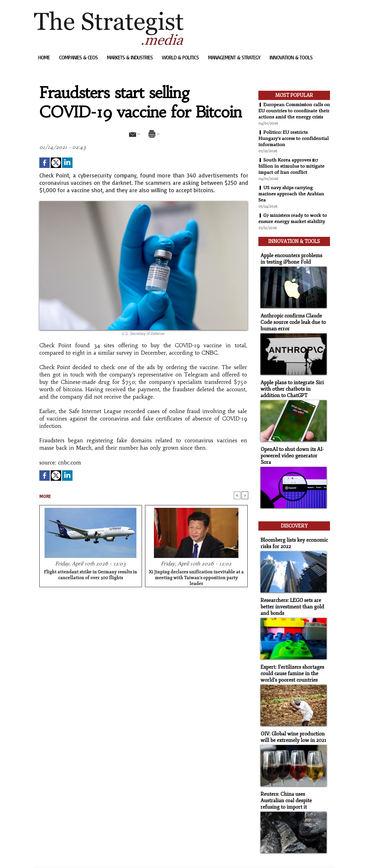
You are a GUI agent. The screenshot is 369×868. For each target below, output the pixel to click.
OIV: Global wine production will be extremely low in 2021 (291, 719)
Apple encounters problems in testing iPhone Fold (292, 261)
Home (45, 57)
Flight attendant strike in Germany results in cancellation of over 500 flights (90, 576)
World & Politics (181, 57)
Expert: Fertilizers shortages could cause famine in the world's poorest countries (290, 657)
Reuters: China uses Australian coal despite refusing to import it (293, 781)
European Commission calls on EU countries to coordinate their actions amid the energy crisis (292, 114)
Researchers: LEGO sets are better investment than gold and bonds (290, 593)
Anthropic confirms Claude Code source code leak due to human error (290, 323)
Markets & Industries (130, 57)
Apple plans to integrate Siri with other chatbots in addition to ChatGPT (293, 388)
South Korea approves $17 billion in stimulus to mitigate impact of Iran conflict (292, 172)
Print (159, 133)
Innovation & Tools (291, 57)
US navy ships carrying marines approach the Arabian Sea (292, 200)
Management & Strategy (235, 57)
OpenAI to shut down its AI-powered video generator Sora (292, 450)
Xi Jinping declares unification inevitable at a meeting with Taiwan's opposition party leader (196, 578)
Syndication (71, 854)
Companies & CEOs (79, 57)
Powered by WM (99, 854)
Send (129, 133)
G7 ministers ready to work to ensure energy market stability (293, 225)
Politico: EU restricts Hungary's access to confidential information (294, 145)
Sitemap (45, 854)
